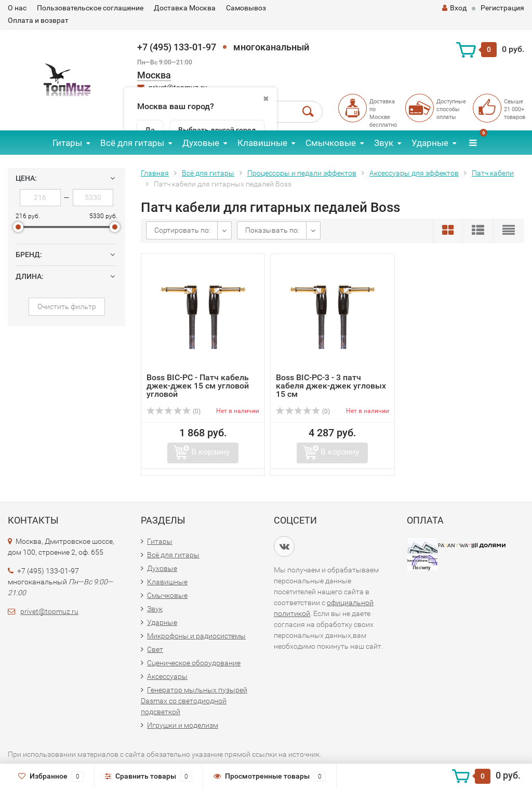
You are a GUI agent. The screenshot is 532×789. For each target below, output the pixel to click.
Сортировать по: (182, 230)
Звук (384, 143)
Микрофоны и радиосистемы (196, 636)
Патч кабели (493, 173)
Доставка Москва (185, 8)
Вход (454, 8)
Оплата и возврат (38, 20)
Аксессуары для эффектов (414, 173)
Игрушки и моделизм (183, 725)
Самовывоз (246, 8)
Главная (155, 173)
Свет (155, 649)
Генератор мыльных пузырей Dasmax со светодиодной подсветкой (194, 701)
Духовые (201, 143)
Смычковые (331, 143)
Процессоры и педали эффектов (302, 173)
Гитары (67, 143)
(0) (174, 411)
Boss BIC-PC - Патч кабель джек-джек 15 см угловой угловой (198, 386)
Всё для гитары (132, 143)
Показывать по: (272, 230)
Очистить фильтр (67, 306)
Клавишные (262, 143)
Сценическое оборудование (194, 663)
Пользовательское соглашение (90, 8)
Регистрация (502, 8)
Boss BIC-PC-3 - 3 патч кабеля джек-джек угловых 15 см (331, 386)
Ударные (430, 143)
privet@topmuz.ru (49, 611)
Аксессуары (167, 676)
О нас (17, 8)
